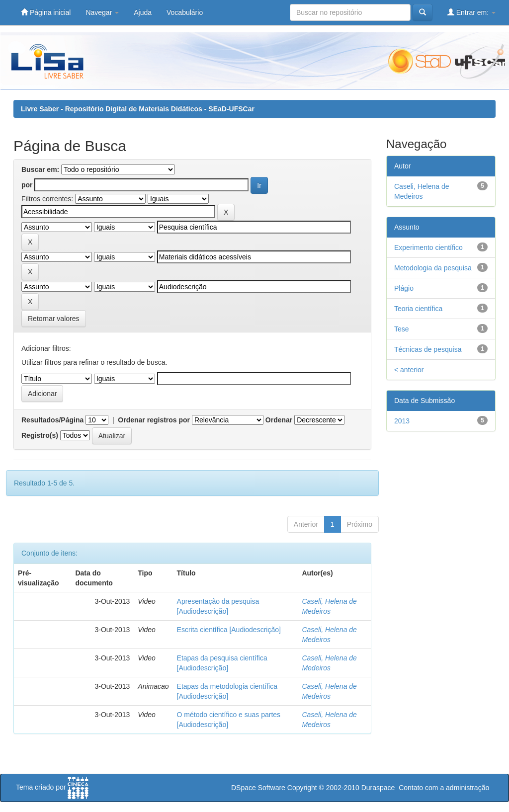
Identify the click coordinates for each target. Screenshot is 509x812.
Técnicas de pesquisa (428, 349)
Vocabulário (185, 12)
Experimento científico (428, 247)
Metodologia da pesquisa (433, 268)
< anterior (409, 370)
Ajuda (143, 12)
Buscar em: (40, 169)
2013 (402, 421)
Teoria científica (418, 309)
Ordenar (279, 420)
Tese (402, 329)
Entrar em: (471, 12)
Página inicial (46, 12)
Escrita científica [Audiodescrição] (229, 630)
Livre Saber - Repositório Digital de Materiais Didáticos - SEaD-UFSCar (138, 109)
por (27, 185)
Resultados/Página (52, 420)
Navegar (102, 12)
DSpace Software (258, 788)
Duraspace (378, 788)
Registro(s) (40, 435)
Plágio (404, 288)
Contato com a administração (444, 788)
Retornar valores (54, 319)
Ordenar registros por (154, 420)
